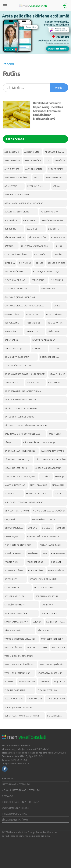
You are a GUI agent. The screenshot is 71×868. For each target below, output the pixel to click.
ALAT (48, 160)
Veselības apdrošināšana (19, 664)
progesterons (35, 562)
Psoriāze (56, 562)
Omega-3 (33, 528)
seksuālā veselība (44, 588)
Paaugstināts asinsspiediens (44, 536)
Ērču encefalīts (56, 699)
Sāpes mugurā (13, 630)
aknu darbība (12, 160)
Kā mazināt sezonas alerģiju (40, 442)
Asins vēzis (11, 186)
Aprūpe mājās (56, 169)
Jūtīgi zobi (54, 331)
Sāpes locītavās (56, 622)
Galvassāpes (48, 289)
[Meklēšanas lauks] (35, 88)
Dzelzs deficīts (56, 263)
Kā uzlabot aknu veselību (51, 459)
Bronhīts (53, 229)
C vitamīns (40, 254)
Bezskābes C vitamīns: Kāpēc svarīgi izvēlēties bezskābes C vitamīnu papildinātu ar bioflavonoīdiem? (48, 111)
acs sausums (12, 152)
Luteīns (45, 477)
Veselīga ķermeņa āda (17, 673)
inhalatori (32, 331)
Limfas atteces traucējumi (20, 477)
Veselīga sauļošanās (52, 664)
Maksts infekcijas (15, 485)
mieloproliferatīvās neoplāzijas (24, 502)
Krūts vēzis (11, 383)
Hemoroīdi (32, 314)
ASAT (36, 178)
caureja (9, 246)
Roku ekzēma (36, 571)
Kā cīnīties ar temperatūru (21, 408)
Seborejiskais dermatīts (44, 579)
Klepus (36, 348)
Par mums (8, 778)
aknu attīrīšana (54, 152)
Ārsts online (35, 699)
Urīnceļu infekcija (52, 639)
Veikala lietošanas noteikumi (21, 790)
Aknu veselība (33, 160)
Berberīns (10, 229)
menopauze (11, 494)
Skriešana (47, 605)
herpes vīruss (54, 314)
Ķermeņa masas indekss (18, 707)
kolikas (55, 348)
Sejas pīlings (12, 588)
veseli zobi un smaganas (19, 656)
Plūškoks (33, 553)
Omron (61, 528)
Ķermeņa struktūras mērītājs (22, 716)
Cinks (59, 246)
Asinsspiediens (54, 178)
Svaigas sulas (49, 613)
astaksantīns (35, 186)
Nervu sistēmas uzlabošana (49, 511)
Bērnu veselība (38, 237)
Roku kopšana (56, 571)
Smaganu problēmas (16, 613)
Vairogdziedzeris (37, 647)
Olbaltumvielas (14, 528)
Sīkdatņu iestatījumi (15, 820)
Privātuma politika (14, 814)
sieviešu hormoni (15, 605)
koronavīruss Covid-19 (18, 365)
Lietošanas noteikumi (16, 784)
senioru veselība (14, 596)
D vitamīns (25, 263)
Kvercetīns (33, 383)
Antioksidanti (34, 169)
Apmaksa (7, 796)
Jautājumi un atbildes (16, 808)
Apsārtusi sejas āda (16, 178)
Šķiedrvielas (55, 716)
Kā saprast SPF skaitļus (18, 459)
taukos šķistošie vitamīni (20, 639)
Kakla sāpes (11, 340)
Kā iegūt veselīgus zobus (19, 417)
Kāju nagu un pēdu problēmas (22, 434)
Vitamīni (9, 682)
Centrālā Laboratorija (34, 246)
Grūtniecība (12, 314)
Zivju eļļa (59, 682)
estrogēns (38, 280)
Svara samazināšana (16, 622)
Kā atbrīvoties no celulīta (20, 400)
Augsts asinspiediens (17, 212)
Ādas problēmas (14, 699)
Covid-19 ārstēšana (16, 254)
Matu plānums (39, 485)
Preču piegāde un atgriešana (20, 802)
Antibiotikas (12, 169)
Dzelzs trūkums (14, 271)
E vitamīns (57, 280)
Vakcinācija (58, 647)
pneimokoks (58, 553)
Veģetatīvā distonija (50, 673)
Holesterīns (33, 323)
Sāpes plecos (45, 630)
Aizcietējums (32, 152)
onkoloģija (11, 536)
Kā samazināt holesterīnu (20, 451)
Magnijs (60, 477)
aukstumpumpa (49, 212)
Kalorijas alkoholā (44, 340)
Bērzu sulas (58, 237)
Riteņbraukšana (14, 571)
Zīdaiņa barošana (15, 690)
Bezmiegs (32, 229)
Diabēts (58, 254)
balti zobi (29, 220)
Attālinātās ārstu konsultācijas (24, 203)
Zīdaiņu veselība (47, 690)
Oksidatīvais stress (43, 519)
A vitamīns (11, 220)
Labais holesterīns (16, 468)
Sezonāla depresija (47, 596)
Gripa (57, 306)
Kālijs (8, 442)
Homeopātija (55, 323)
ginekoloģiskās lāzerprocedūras (24, 306)
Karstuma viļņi (13, 348)
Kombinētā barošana (17, 357)
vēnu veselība (27, 682)
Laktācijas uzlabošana (48, 468)
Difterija (10, 263)
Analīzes (60, 160)
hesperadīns (12, 323)
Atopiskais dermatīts (17, 195)
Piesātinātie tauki (50, 545)
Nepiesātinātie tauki (17, 511)
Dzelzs (39, 263)
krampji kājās (57, 374)
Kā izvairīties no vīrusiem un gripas (26, 425)
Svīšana (37, 622)
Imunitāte (11, 331)
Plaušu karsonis (14, 553)
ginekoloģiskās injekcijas (20, 297)
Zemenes (44, 682)
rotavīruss (11, 579)
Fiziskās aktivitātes (16, 289)
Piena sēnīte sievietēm (18, 545)
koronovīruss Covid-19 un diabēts (25, 374)
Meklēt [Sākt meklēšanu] (59, 88)
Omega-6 (47, 528)
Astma (56, 186)
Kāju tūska (55, 434)
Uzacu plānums (13, 647)
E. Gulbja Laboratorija (46, 271)
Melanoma (58, 485)
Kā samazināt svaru (53, 451)
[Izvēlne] (5, 6)
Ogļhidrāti (11, 519)
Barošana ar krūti (52, 220)
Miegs (58, 494)
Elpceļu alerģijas (15, 280)
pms (45, 553)
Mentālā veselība (36, 494)
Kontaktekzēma (49, 357)
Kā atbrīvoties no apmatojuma (23, 391)
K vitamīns (54, 383)
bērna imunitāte (14, 237)
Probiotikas (12, 562)
